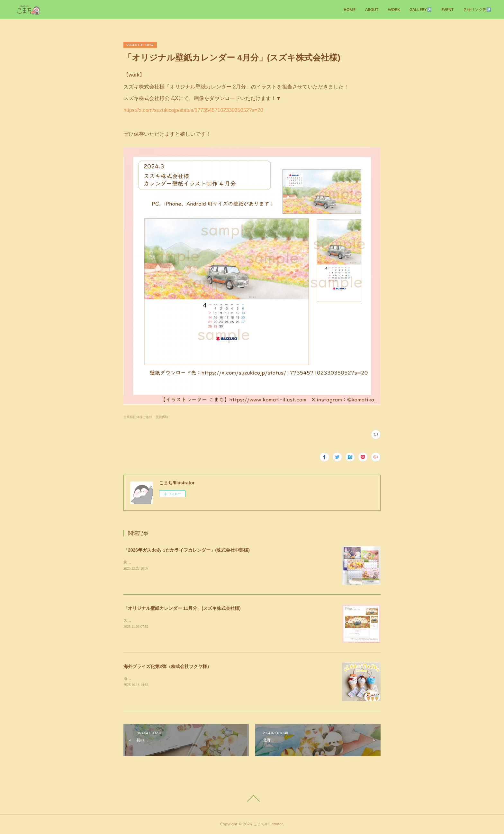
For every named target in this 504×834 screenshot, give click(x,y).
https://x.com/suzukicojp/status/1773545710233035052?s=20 (193, 110)
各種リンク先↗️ (477, 10)
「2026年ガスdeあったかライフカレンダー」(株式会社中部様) (187, 550)
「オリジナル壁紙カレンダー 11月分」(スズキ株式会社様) (182, 608)
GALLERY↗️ (421, 10)
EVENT (447, 10)
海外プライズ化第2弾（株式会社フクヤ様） (167, 666)
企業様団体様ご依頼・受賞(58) (146, 417)
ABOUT (372, 10)
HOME (350, 10)
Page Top (252, 798)
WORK (394, 10)
